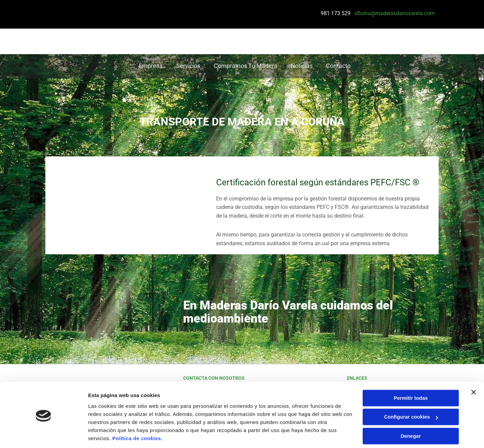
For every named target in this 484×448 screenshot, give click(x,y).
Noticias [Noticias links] (302, 66)
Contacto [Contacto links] (338, 66)
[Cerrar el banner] (474, 370)
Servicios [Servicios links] (188, 66)
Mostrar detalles (108, 435)
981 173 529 (335, 13)
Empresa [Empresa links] (151, 66)
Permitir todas (411, 376)
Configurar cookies (411, 395)
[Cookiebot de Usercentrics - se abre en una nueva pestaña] (44, 435)
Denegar (411, 414)
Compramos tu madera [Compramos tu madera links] (246, 66)
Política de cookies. (137, 416)
